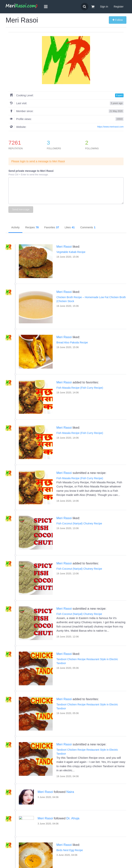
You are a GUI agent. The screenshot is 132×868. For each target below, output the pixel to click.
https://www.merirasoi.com (110, 127)
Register (119, 7)
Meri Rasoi (64, 247)
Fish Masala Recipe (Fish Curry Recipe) (80, 388)
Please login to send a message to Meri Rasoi (38, 161)
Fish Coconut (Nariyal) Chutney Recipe (79, 523)
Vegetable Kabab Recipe (71, 252)
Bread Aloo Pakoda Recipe (72, 342)
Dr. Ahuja (73, 791)
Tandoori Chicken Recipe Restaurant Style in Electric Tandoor (55, 704)
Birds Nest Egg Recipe (32, 823)
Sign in (104, 7)
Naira (51, 765)
